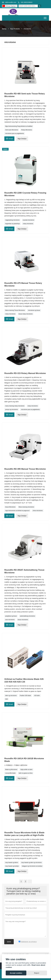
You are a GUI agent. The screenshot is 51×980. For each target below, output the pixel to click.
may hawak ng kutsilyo (12, 866)
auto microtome (10, 620)
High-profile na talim (26, 770)
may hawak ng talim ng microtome (31, 863)
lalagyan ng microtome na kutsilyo (32, 866)
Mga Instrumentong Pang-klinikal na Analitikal (19, 126)
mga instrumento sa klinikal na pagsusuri (17, 511)
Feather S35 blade (25, 696)
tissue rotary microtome (26, 314)
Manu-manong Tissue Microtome (15, 310)
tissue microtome (23, 620)
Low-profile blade (10, 773)
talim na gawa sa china (26, 773)
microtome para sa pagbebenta (15, 133)
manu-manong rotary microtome (15, 406)
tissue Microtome (10, 507)
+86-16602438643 (26, 2)
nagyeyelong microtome (12, 220)
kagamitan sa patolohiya (12, 224)
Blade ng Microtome (11, 770)
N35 (6, 699)
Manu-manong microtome (26, 507)
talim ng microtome (11, 696)
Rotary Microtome (27, 130)
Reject (37, 973)
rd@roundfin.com (11, 2)
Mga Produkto (15, 29)
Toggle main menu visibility (45, 17)
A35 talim (37, 696)
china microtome (38, 511)
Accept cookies (16, 973)
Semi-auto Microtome (12, 130)
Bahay (4, 29)
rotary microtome (28, 224)
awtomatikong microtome (27, 616)
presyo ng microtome (11, 409)
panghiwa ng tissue (11, 616)
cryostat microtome (28, 220)
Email (9, 138)
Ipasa (9, 942)
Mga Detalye (22, 139)
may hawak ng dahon (12, 863)
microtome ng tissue (34, 310)
